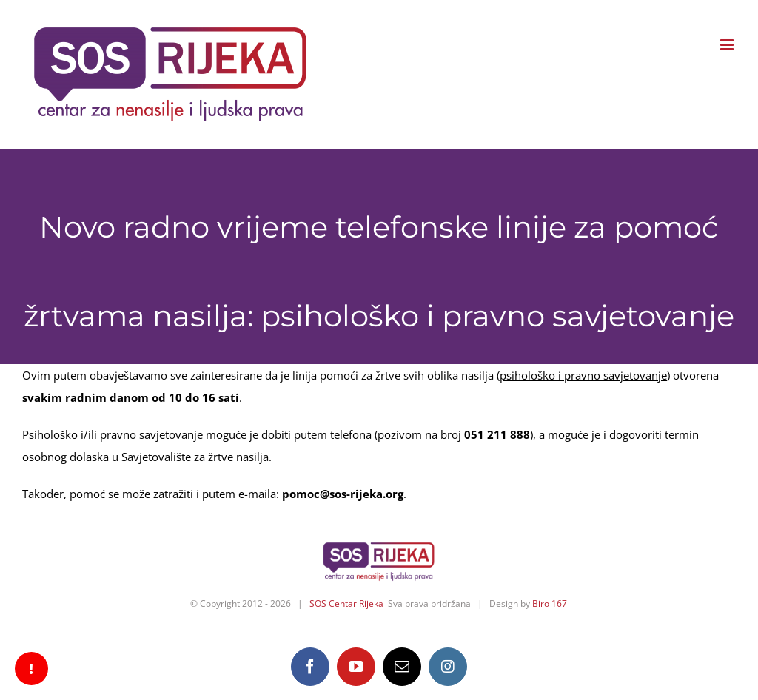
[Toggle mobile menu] (728, 45)
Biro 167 (550, 603)
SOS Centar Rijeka (346, 603)
